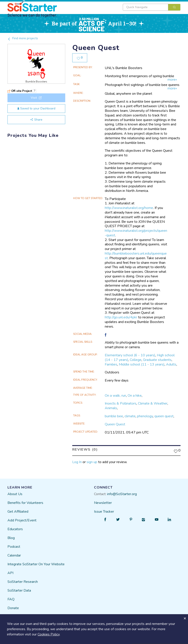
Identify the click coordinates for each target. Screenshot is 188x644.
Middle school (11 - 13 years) (142, 364)
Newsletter (103, 503)
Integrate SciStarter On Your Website (36, 564)
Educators (15, 529)
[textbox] (146, 7)
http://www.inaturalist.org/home (129, 208)
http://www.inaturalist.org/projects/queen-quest (136, 233)
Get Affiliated (18, 512)
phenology (145, 416)
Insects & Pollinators (121, 403)
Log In (77, 462)
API (10, 573)
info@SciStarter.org (122, 494)
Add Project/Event (22, 520)
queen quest (164, 416)
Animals (111, 408)
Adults (171, 364)
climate (130, 416)
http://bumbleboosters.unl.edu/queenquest (136, 256)
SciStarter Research (23, 582)
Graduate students (157, 360)
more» (172, 80)
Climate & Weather (153, 403)
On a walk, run (115, 396)
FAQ (11, 599)
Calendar (14, 555)
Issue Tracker (104, 512)
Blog (11, 538)
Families (111, 364)
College (136, 360)
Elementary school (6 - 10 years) (130, 355)
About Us (15, 494)
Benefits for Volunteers (25, 503)
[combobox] (152, 7)
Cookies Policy (49, 634)
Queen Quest (115, 424)
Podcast (14, 547)
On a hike (135, 396)
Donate (13, 608)
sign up (92, 462)
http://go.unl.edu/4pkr (121, 317)
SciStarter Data (19, 590)
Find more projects (23, 38)
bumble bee (114, 416)
